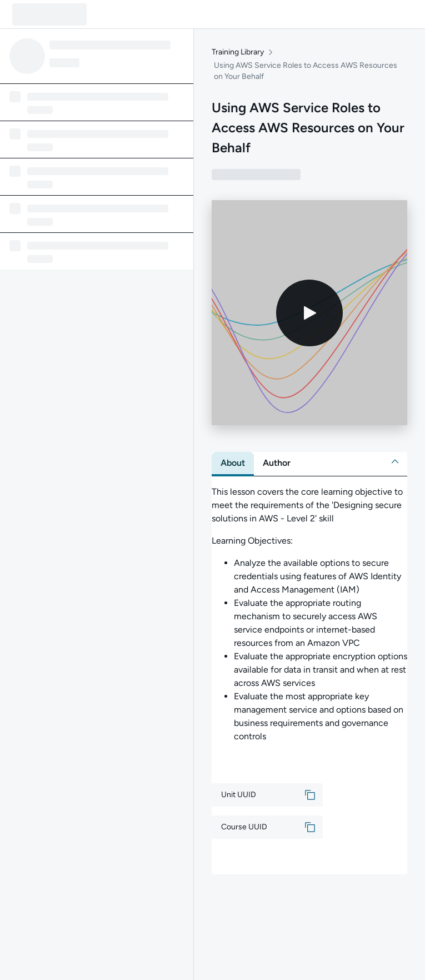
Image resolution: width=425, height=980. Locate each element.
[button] (395, 461)
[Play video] (309, 313)
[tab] (233, 463)
